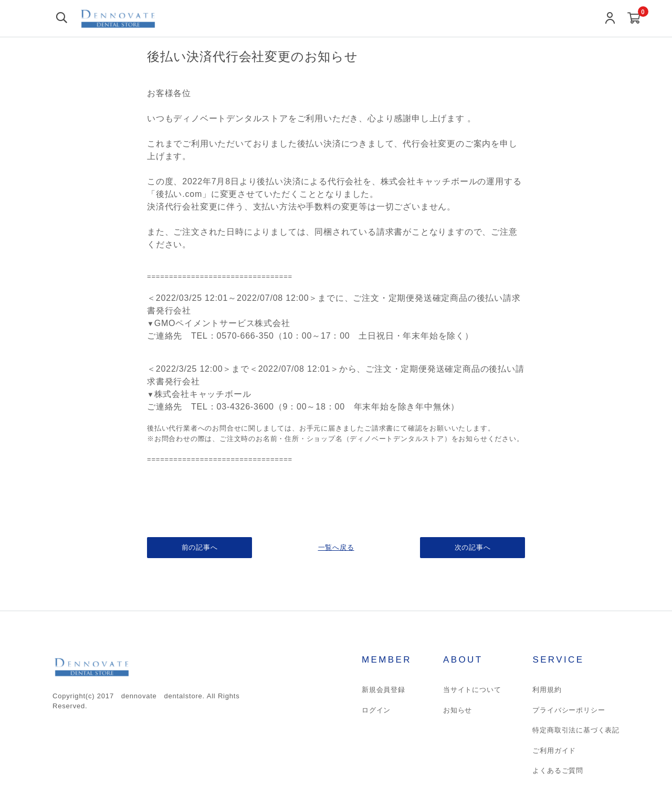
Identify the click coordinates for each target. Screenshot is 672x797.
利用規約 (547, 690)
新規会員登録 (384, 690)
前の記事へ (200, 547)
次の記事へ (473, 547)
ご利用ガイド (554, 751)
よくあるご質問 (558, 770)
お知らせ (458, 710)
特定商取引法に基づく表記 (576, 730)
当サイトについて (472, 690)
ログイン (376, 710)
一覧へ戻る (336, 547)
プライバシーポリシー (569, 710)
